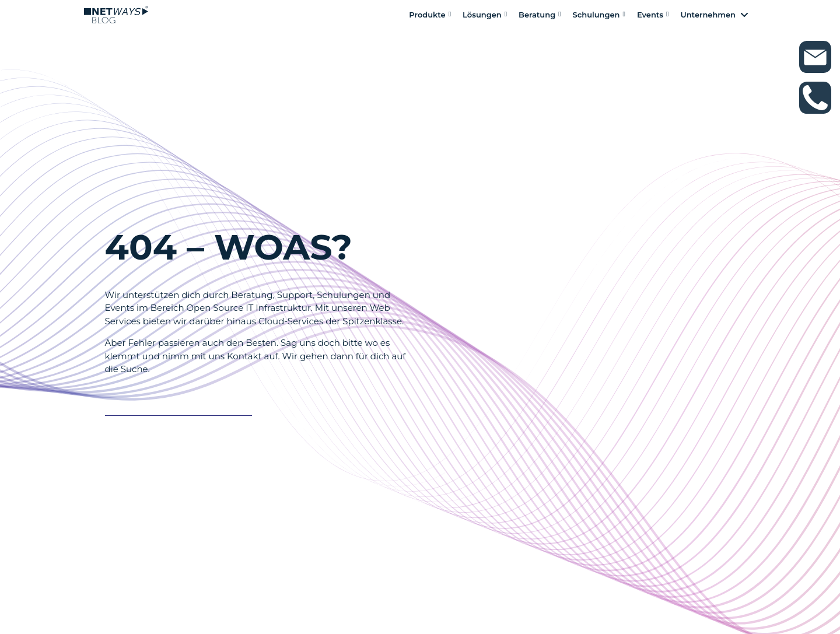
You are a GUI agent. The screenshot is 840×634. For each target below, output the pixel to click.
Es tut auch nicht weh (172, 404)
